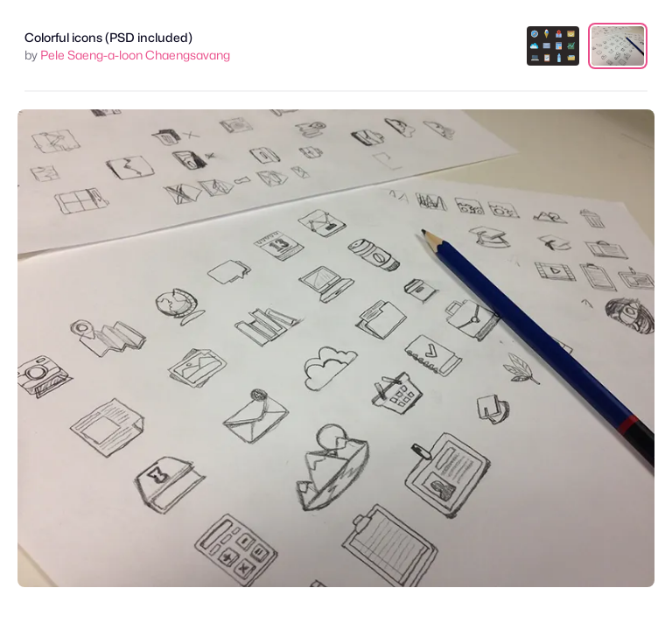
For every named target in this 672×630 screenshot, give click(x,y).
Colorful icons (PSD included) (108, 37)
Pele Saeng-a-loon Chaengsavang (135, 55)
